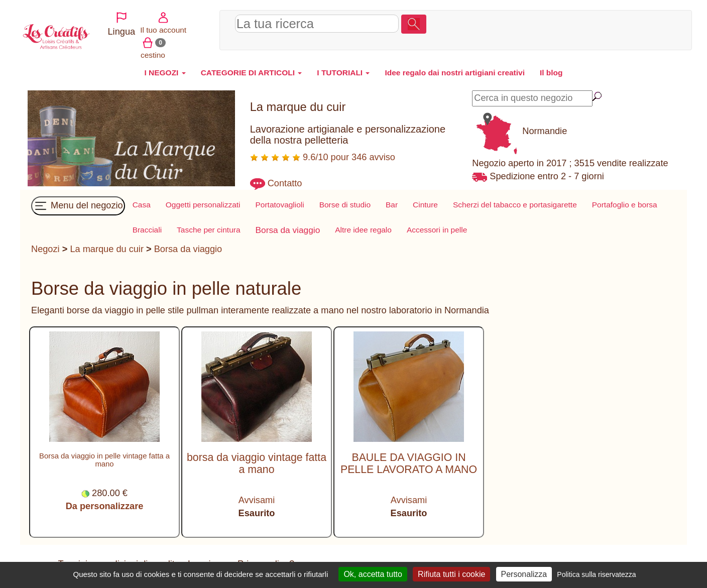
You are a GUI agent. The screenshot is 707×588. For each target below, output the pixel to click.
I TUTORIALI (343, 73)
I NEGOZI (165, 73)
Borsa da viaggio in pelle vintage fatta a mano (104, 460)
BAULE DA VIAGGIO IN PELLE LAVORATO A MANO (409, 463)
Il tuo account (609, 28)
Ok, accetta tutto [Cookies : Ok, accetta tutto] (373, 574)
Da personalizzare (105, 506)
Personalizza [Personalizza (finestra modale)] (524, 574)
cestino (650, 28)
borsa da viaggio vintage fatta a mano (257, 463)
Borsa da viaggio (188, 249)
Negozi (45, 249)
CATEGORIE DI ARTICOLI (252, 73)
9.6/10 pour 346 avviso (323, 157)
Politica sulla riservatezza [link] (596, 574)
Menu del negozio (78, 206)
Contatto (285, 183)
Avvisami (257, 500)
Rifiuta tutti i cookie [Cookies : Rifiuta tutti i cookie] (451, 574)
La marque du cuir (107, 249)
